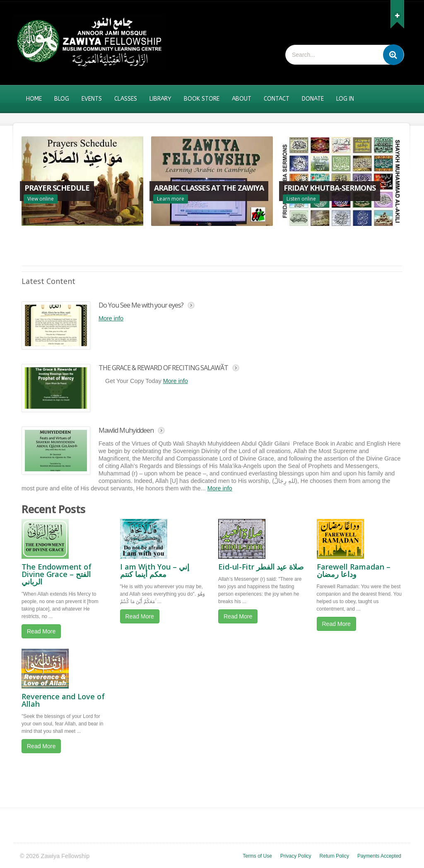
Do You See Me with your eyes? (141, 305)
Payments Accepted (379, 856)
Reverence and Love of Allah (63, 700)
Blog (62, 99)
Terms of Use (257, 856)
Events (92, 99)
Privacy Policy (296, 856)
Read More (41, 631)
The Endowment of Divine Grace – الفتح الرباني (57, 574)
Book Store (202, 99)
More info (111, 318)
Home (34, 99)
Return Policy (334, 856)
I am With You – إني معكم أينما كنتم (155, 570)
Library (160, 99)
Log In (345, 99)
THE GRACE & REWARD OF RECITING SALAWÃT (163, 368)
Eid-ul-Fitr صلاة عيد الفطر (261, 567)
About (242, 99)
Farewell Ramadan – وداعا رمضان (354, 570)
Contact (277, 99)
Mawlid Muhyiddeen (126, 430)
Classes (126, 99)
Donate (313, 99)
